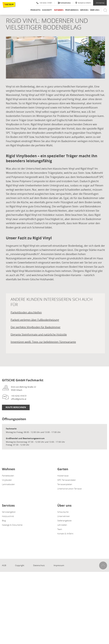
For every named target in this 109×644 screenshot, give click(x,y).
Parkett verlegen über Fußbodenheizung (35, 320)
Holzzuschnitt (8, 516)
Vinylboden (7, 480)
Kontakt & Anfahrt (83, 3)
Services (84, 10)
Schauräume (63, 512)
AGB (4, 565)
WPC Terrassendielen (67, 480)
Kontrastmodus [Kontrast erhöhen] (65, 3)
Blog (4, 521)
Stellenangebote (64, 521)
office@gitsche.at (19, 399)
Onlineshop (100, 3)
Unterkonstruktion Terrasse (69, 489)
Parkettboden (8, 476)
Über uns (94, 10)
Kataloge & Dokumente (12, 525)
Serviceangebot (9, 512)
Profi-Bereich (71, 10)
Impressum (59, 565)
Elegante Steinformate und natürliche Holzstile (39, 334)
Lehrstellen (62, 525)
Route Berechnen (16, 407)
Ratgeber (59, 10)
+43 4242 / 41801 (44, 3)
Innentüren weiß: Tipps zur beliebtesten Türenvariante (43, 342)
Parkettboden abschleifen (26, 312)
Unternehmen (64, 516)
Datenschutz (39, 565)
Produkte (35, 10)
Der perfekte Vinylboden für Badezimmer (36, 327)
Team (60, 529)
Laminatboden (8, 484)
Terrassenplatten (65, 484)
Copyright (20, 565)
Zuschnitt (47, 10)
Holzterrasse (63, 476)
